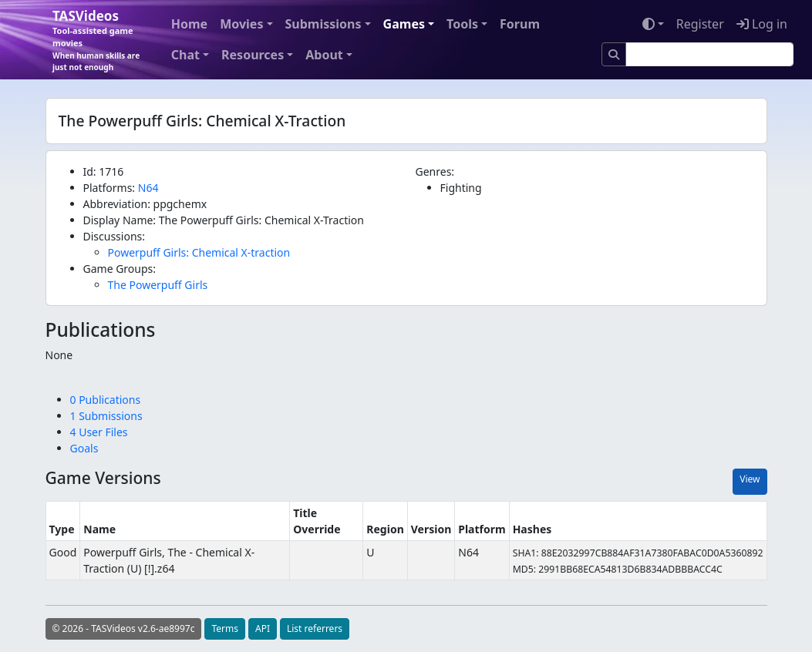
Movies (241, 24)
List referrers (315, 628)
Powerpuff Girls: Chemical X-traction (199, 252)
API (263, 628)
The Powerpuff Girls (158, 285)
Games (404, 24)
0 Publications (106, 400)
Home (189, 24)
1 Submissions (106, 416)
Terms (225, 628)
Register (700, 24)
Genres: (435, 171)
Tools (462, 24)
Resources (253, 55)
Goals (84, 448)
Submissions (323, 24)
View (750, 479)
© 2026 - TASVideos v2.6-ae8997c (124, 628)
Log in (762, 24)
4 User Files (99, 432)
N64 (148, 188)
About (324, 55)
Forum (520, 24)
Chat (185, 55)
